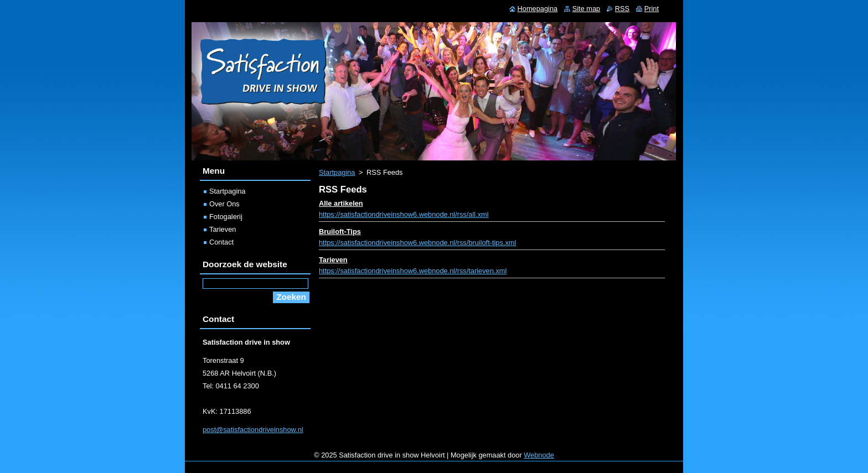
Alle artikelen (341, 203)
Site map (587, 9)
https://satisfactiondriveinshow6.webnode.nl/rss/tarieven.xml (413, 271)
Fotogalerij (226, 217)
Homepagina (538, 9)
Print (652, 9)
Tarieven (333, 260)
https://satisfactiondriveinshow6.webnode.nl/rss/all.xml (404, 214)
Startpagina (337, 172)
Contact (221, 242)
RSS (622, 9)
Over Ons (224, 204)
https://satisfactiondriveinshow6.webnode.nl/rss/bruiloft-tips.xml (417, 243)
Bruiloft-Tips (340, 232)
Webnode (539, 455)
